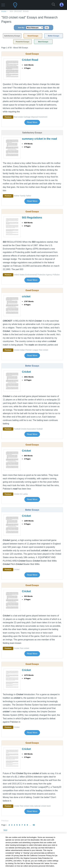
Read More (32, 122)
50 (34, 825)
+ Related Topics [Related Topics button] (12, 842)
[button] (3, 4)
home (4, 11)
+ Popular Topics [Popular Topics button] (12, 855)
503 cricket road (19, 11)
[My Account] (63, 5)
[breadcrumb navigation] (33, 11)
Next (5, 830)
